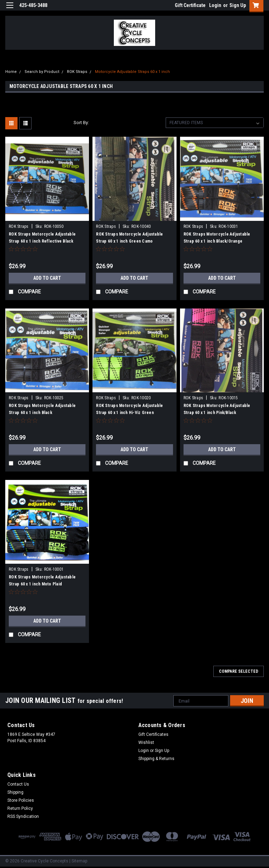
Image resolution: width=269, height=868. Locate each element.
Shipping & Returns (156, 759)
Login (215, 5)
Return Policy (20, 808)
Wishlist (146, 742)
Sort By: (81, 123)
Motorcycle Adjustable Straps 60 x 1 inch (132, 72)
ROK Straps (77, 72)
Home (11, 72)
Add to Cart (47, 278)
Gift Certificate (190, 5)
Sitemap (79, 861)
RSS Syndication (23, 816)
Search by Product (42, 72)
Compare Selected (239, 671)
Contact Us (18, 784)
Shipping (15, 792)
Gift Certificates (153, 734)
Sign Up (238, 5)
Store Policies (21, 800)
